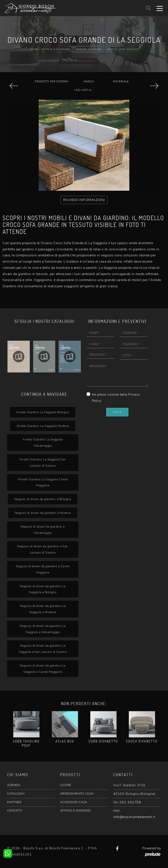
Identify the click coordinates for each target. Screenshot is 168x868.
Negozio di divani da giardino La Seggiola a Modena (43, 609)
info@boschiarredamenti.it (134, 817)
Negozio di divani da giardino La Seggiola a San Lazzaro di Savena (43, 649)
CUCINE (66, 785)
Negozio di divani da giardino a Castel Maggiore (43, 569)
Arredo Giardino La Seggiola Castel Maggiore (43, 482)
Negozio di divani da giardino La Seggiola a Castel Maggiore (43, 669)
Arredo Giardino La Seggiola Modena (43, 426)
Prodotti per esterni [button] (52, 82)
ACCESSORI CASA (74, 802)
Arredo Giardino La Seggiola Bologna (43, 412)
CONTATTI (14, 811)
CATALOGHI (16, 794)
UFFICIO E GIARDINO (76, 811)
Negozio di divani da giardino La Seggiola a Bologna (43, 589)
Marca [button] (89, 82)
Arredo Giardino (89, 49)
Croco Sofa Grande (123, 49)
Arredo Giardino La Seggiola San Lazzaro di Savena (43, 462)
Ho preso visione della (116, 398)
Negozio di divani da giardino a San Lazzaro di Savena (43, 549)
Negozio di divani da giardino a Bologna (43, 499)
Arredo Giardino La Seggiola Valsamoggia (43, 442)
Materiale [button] (121, 82)
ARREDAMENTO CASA (77, 794)
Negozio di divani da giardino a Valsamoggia (43, 530)
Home (34, 49)
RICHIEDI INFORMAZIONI (84, 200)
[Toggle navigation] (160, 8)
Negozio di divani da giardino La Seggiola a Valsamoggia (43, 629)
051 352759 (130, 802)
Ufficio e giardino (56, 49)
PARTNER (14, 802)
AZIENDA (14, 785)
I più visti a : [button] (84, 90)
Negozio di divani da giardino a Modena (43, 513)
